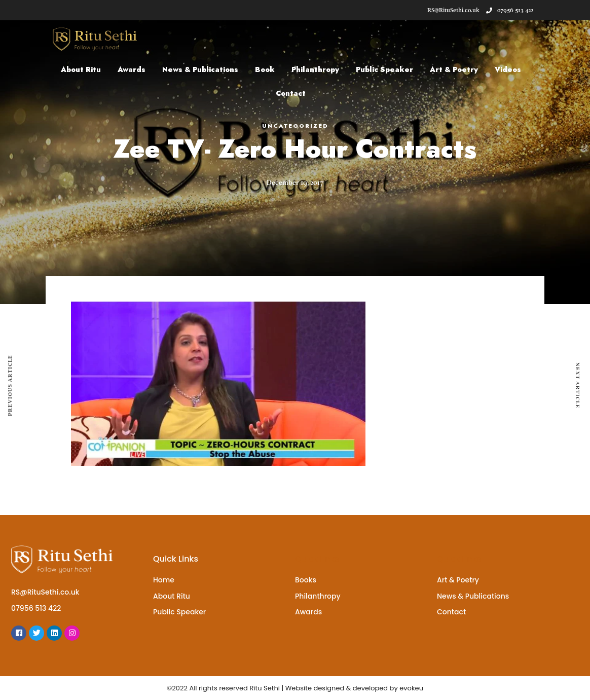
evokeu (411, 688)
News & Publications (200, 69)
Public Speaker (384, 69)
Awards (132, 69)
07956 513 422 (510, 10)
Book (265, 69)
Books (306, 580)
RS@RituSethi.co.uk (45, 592)
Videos (508, 69)
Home (164, 580)
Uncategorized (295, 126)
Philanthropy (315, 69)
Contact (291, 93)
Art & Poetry (454, 69)
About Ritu (81, 69)
